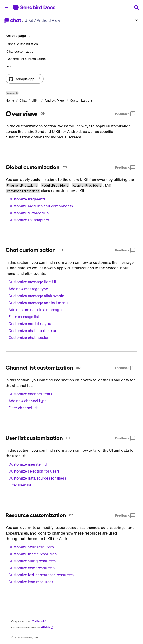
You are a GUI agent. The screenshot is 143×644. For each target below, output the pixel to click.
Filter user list (20, 485)
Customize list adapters (29, 220)
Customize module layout (30, 324)
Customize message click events (36, 296)
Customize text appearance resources (41, 575)
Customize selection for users (34, 471)
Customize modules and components (41, 206)
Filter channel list (23, 408)
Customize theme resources (32, 554)
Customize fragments (27, 199)
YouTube (39, 621)
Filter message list (24, 317)
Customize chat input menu (32, 331)
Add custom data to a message (35, 310)
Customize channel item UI (31, 394)
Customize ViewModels (28, 213)
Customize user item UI (28, 464)
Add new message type (28, 289)
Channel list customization (26, 59)
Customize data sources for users (37, 478)
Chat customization (21, 51)
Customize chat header (28, 338)
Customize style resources (31, 547)
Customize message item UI (32, 282)
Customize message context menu (38, 303)
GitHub (47, 627)
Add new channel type (28, 401)
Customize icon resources (31, 582)
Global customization (22, 44)
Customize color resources (31, 568)
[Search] (136, 7)
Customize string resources (32, 561)
